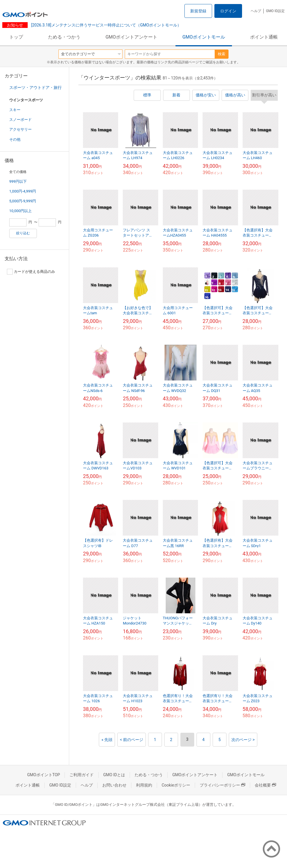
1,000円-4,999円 (23, 191)
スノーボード (20, 120)
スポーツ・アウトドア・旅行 (35, 87)
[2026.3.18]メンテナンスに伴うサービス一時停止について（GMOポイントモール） (106, 25)
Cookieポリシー (176, 785)
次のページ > (243, 740)
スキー (15, 110)
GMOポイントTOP (44, 775)
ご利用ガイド (82, 775)
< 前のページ (132, 740)
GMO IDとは (114, 775)
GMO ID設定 (275, 11)
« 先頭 (107, 740)
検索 (222, 54)
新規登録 (198, 11)
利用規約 (144, 785)
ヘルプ (256, 11)
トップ (16, 37)
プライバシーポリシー (222, 785)
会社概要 (265, 785)
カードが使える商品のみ (31, 272)
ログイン (228, 11)
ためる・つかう (64, 37)
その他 (15, 139)
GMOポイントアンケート (131, 37)
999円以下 (18, 181)
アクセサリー (20, 129)
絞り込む (23, 233)
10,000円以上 (20, 211)
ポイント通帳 (264, 37)
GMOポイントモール (204, 37)
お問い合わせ (114, 785)
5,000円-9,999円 (23, 201)
